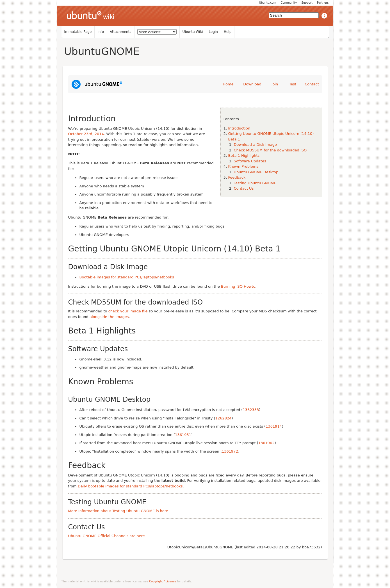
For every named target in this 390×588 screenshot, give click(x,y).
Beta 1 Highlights (244, 155)
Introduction (239, 128)
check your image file (128, 311)
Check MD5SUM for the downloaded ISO (270, 150)
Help (228, 32)
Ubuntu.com (267, 3)
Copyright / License (163, 581)
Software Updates (250, 161)
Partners (323, 3)
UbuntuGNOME (102, 51)
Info (101, 32)
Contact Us (244, 188)
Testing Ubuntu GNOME (255, 183)
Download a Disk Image (255, 145)
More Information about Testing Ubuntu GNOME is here (118, 511)
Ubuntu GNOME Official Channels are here (107, 536)
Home (228, 84)
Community (289, 3)
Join (275, 84)
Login (213, 32)
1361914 (274, 426)
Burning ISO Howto (238, 286)
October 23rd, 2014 (86, 134)
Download (252, 84)
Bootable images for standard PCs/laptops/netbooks (127, 277)
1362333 (251, 410)
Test (293, 84)
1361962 (266, 443)
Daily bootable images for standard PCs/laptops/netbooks (130, 486)
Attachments (121, 32)
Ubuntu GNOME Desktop (256, 172)
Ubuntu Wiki (193, 32)
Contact (312, 84)
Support (307, 3)
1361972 (230, 451)
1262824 (223, 418)
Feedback (237, 177)
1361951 (183, 435)
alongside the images (109, 317)
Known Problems (243, 166)
